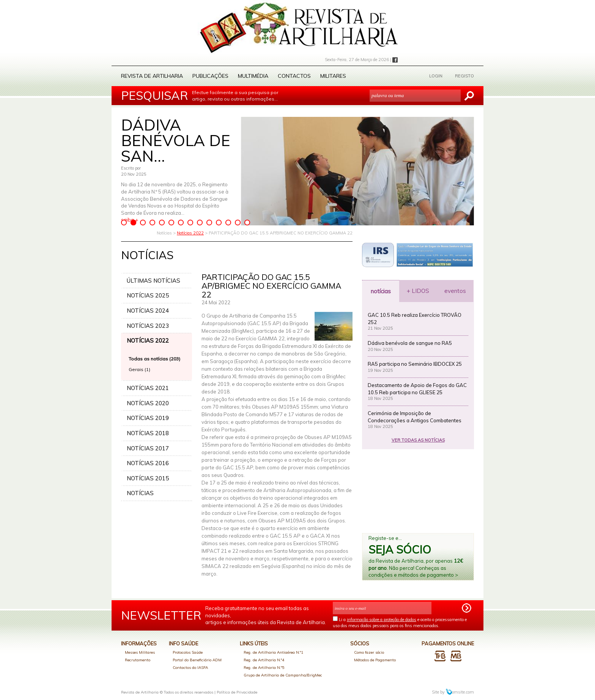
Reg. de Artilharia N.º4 (264, 660)
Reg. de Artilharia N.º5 (264, 668)
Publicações (210, 76)
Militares (333, 76)
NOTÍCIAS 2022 (148, 341)
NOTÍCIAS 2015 (148, 478)
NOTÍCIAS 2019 (148, 418)
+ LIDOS (418, 291)
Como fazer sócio (369, 652)
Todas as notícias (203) (154, 359)
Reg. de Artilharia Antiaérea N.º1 (273, 652)
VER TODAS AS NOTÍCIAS (418, 440)
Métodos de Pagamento (375, 660)
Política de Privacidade (237, 692)
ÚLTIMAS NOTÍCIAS (153, 281)
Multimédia (253, 76)
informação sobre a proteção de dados (382, 620)
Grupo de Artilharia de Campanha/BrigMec (283, 675)
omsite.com (460, 692)
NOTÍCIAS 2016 (148, 463)
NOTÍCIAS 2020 (148, 403)
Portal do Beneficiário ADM (197, 660)
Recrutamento (138, 660)
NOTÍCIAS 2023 (148, 326)
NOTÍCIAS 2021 (148, 388)
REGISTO (464, 76)
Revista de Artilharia (152, 76)
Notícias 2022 (190, 233)
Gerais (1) (139, 369)
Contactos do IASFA (190, 668)
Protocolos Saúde (188, 652)
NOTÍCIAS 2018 (148, 433)
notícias (381, 291)
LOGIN (436, 76)
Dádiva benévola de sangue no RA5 (410, 343)
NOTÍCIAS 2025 (148, 295)
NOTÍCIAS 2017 (148, 448)
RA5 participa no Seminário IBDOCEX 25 (415, 364)
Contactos (294, 76)
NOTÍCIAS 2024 (148, 311)
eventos (455, 291)
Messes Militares (140, 652)
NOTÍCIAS (140, 493)
